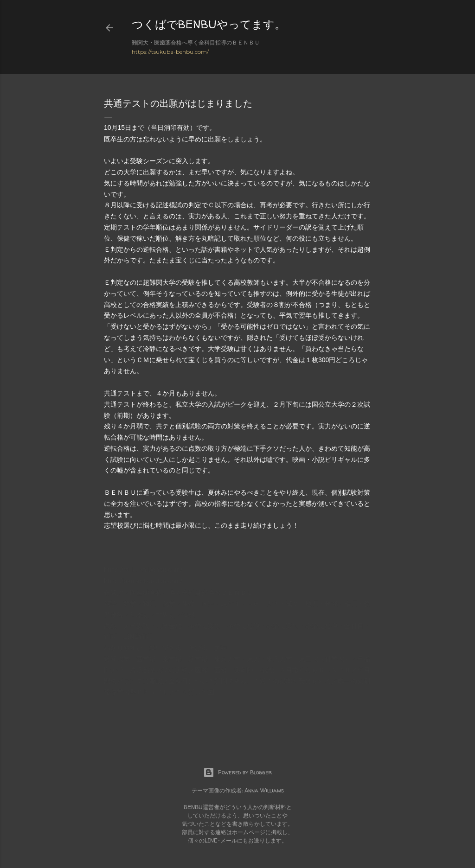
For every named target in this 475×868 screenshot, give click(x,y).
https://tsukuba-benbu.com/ (170, 52)
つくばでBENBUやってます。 (209, 24)
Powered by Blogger (237, 772)
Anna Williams (264, 790)
